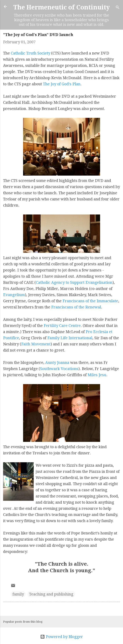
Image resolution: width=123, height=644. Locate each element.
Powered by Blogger (62, 637)
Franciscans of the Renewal (76, 307)
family (18, 594)
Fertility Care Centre (62, 326)
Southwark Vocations (59, 369)
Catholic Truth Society (31, 53)
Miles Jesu (97, 375)
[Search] (118, 8)
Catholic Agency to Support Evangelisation (74, 282)
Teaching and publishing (51, 594)
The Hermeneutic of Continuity (61, 7)
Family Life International (70, 338)
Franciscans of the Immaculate (90, 301)
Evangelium (14, 295)
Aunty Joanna (57, 363)
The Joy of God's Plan (62, 84)
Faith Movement (36, 344)
